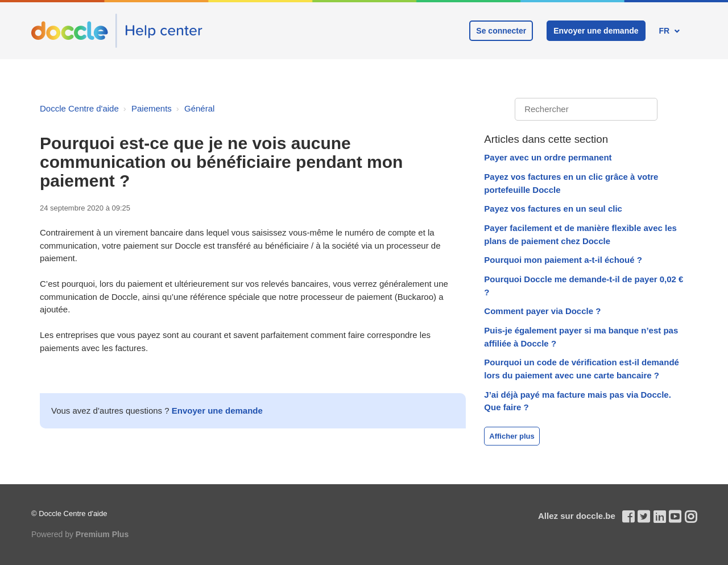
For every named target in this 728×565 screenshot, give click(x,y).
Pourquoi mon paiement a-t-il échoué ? (563, 260)
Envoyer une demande (596, 31)
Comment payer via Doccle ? (542, 311)
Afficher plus (512, 436)
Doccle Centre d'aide (79, 108)
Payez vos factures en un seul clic (553, 209)
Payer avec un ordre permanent (548, 157)
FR (665, 31)
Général (199, 108)
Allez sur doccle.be (577, 516)
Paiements (152, 108)
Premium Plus (102, 534)
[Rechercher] (586, 110)
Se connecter (501, 31)
